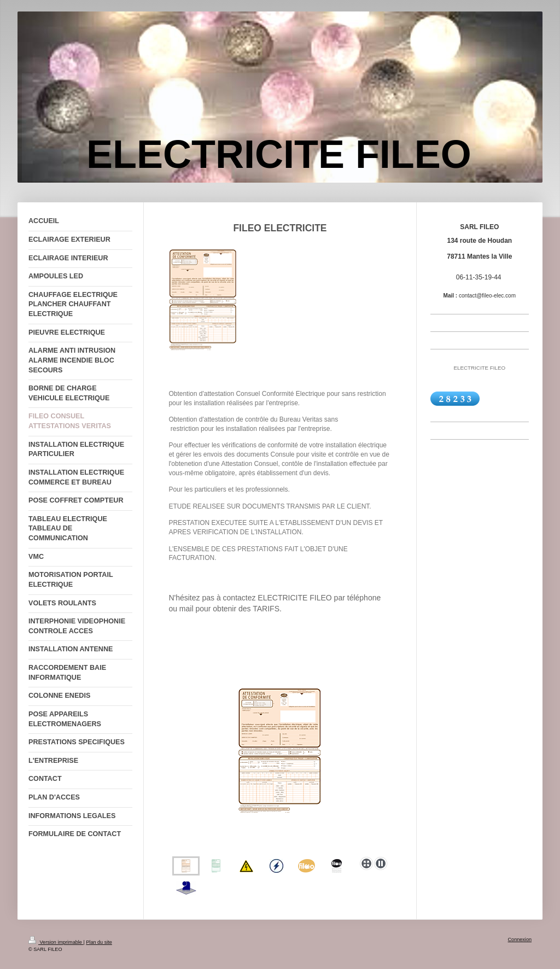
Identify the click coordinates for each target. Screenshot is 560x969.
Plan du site (99, 942)
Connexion (520, 939)
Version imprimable (56, 942)
